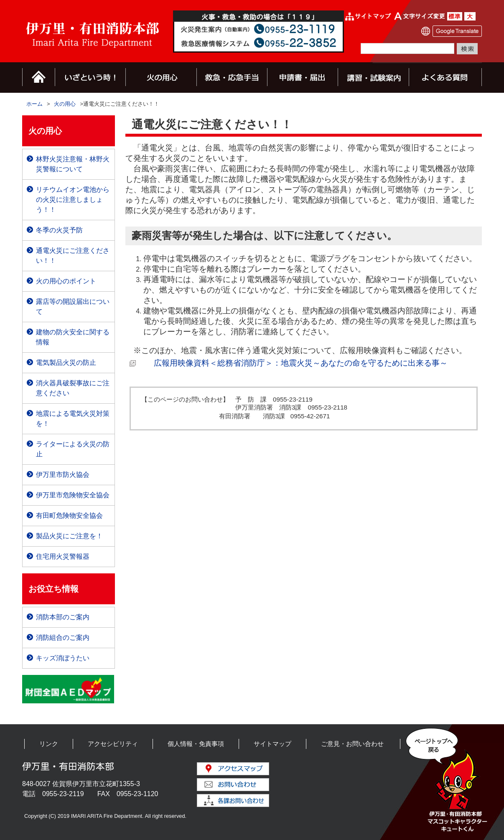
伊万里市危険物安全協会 (73, 495)
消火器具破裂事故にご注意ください (73, 388)
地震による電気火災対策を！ (73, 419)
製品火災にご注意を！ (69, 536)
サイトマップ (272, 744)
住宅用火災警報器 (63, 556)
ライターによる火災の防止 (73, 449)
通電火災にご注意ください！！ (73, 256)
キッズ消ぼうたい (63, 658)
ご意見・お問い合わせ (352, 744)
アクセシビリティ (113, 744)
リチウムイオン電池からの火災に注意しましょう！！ (73, 200)
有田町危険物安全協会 (69, 515)
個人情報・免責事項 (196, 744)
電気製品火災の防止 (66, 363)
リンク (49, 744)
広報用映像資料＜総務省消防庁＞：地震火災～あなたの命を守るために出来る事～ (293, 363)
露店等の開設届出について (73, 307)
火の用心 (65, 104)
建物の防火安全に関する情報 (73, 337)
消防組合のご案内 (63, 638)
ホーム (34, 104)
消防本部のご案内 (63, 617)
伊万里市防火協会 (63, 475)
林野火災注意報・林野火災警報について (73, 164)
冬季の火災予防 (59, 230)
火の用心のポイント (66, 281)
